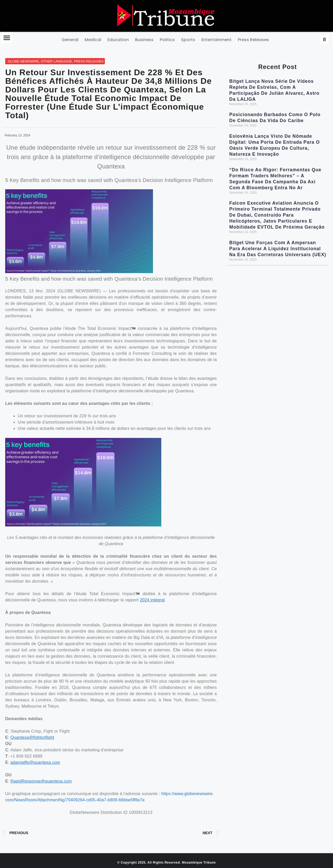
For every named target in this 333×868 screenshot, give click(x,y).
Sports (188, 40)
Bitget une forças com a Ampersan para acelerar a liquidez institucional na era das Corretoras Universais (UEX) (278, 249)
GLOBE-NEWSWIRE (23, 61)
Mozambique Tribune (199, 863)
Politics (167, 40)
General (70, 40)
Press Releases (253, 40)
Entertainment (216, 40)
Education (118, 40)
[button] (7, 37)
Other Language (56, 61)
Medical (93, 40)
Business (144, 40)
